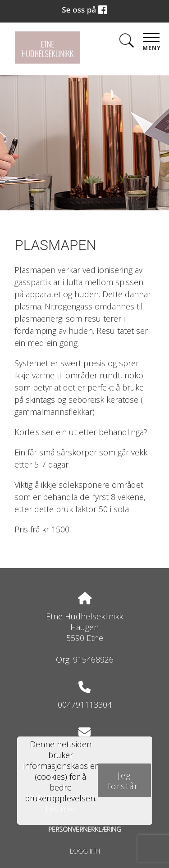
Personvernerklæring (85, 829)
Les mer (60, 809)
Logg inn (84, 851)
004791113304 (85, 704)
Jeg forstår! (124, 781)
